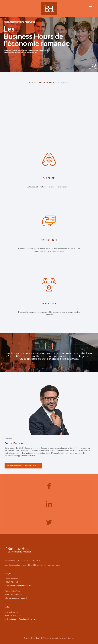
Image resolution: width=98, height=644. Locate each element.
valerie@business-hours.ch (16, 598)
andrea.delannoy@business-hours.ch (20, 619)
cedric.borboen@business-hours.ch (20, 585)
